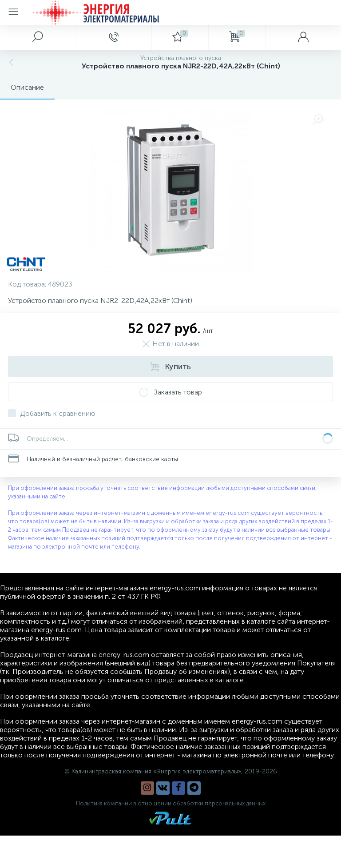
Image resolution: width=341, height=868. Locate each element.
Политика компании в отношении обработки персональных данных (171, 803)
